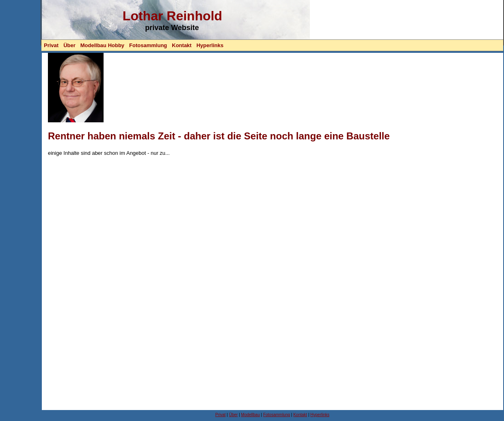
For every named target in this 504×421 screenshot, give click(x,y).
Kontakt (182, 45)
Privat (51, 45)
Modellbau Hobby (102, 45)
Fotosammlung (148, 45)
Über (69, 45)
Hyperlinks (210, 45)
